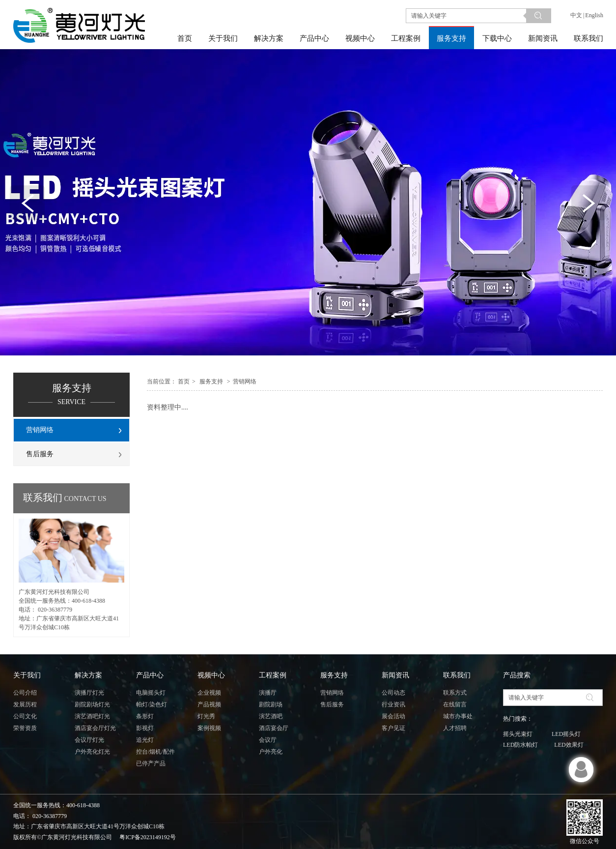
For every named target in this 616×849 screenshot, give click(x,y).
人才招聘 (455, 728)
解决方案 (88, 675)
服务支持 (211, 381)
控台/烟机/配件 (155, 752)
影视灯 (145, 728)
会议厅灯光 (89, 740)
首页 (184, 381)
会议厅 (268, 740)
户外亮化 (271, 752)
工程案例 (273, 675)
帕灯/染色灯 (152, 704)
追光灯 (145, 740)
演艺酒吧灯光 (92, 716)
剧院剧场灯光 (92, 704)
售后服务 (332, 704)
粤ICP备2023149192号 (148, 837)
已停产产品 (151, 763)
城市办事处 (458, 716)
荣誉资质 (25, 728)
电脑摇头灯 (151, 693)
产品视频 (209, 704)
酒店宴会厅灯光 (95, 728)
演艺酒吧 (271, 716)
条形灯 (145, 716)
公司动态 (393, 693)
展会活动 (393, 716)
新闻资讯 (395, 675)
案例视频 (209, 728)
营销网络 (245, 381)
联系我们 (457, 675)
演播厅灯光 (89, 693)
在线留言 (455, 704)
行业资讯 (393, 704)
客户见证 (393, 728)
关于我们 (27, 675)
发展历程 (25, 704)
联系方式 (455, 693)
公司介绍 (25, 693)
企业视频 (209, 693)
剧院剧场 (271, 704)
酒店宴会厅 (274, 728)
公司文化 (25, 716)
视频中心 (211, 675)
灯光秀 (206, 716)
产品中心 (150, 675)
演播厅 (268, 693)
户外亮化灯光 (92, 752)
